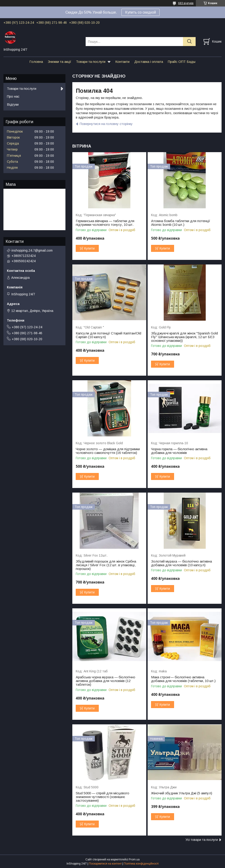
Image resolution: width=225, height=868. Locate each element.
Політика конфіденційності (141, 864)
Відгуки (13, 104)
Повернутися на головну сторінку (106, 124)
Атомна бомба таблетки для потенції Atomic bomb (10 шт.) (181, 223)
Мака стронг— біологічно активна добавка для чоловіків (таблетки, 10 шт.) (183, 679)
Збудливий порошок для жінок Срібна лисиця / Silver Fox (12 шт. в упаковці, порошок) (106, 565)
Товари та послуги (91, 62)
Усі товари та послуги (202, 840)
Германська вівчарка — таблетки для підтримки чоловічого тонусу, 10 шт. (105, 223)
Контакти (122, 62)
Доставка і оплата (149, 62)
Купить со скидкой (141, 12)
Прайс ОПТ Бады (182, 62)
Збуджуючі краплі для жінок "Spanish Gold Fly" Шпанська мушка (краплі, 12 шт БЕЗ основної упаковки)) (184, 337)
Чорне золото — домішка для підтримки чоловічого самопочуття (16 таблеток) (108, 451)
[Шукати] (189, 42)
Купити (89, 248)
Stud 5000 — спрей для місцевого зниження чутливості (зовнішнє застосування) (103, 797)
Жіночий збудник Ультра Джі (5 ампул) (182, 793)
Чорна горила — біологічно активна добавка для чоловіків (179, 451)
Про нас (13, 96)
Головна (36, 62)
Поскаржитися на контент (105, 864)
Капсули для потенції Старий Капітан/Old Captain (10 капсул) (108, 335)
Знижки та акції (59, 62)
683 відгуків (186, 3)
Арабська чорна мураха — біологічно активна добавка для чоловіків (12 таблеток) (105, 681)
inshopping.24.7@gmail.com (32, 250)
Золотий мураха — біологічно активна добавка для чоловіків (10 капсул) (181, 563)
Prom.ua (134, 859)
